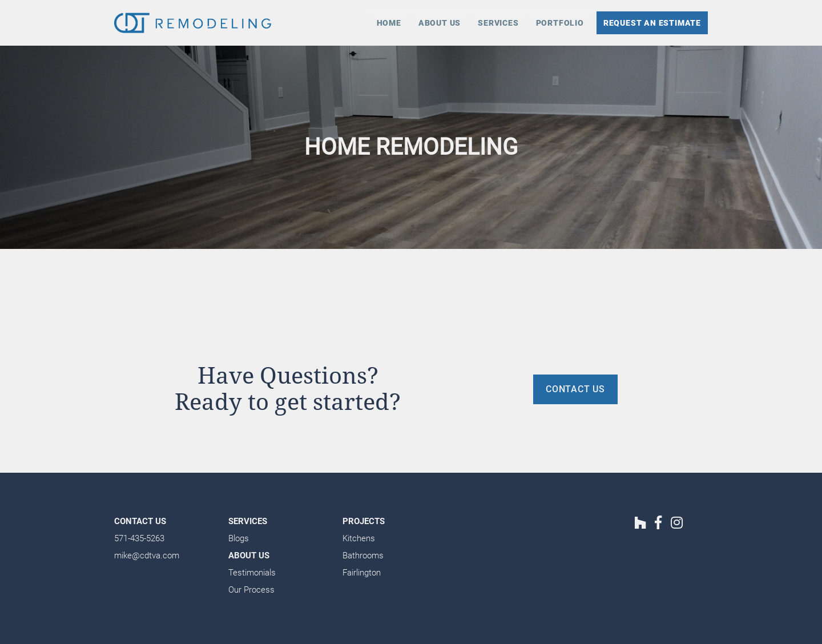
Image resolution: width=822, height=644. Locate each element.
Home (389, 23)
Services (498, 23)
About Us (440, 23)
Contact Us (140, 521)
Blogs (239, 538)
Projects (364, 521)
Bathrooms (363, 556)
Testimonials (252, 573)
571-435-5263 (139, 538)
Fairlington (362, 573)
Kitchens (359, 538)
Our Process (251, 590)
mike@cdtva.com (147, 556)
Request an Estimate (652, 23)
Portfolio (560, 23)
